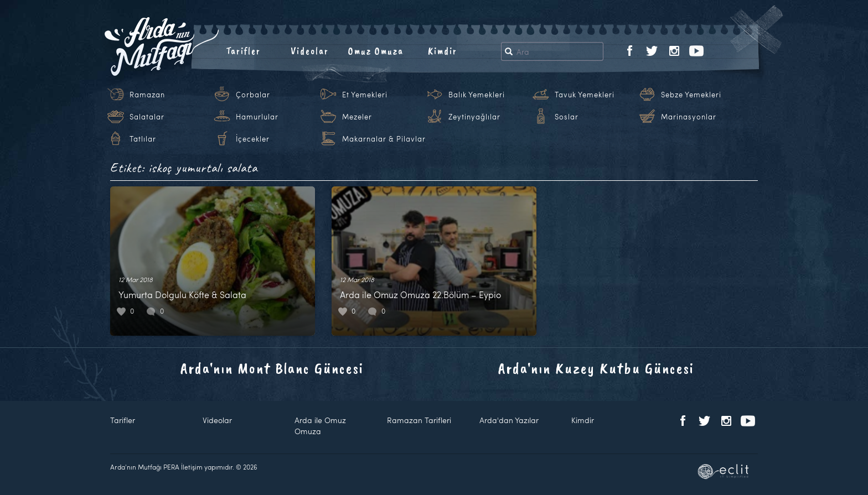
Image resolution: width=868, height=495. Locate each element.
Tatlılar (143, 139)
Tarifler (243, 51)
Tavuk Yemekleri (585, 95)
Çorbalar (253, 95)
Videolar (310, 51)
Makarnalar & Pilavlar (384, 139)
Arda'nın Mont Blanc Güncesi (272, 368)
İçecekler (253, 139)
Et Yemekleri (365, 95)
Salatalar (147, 117)
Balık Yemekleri (477, 95)
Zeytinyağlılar (474, 117)
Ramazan (147, 95)
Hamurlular (257, 117)
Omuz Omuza (376, 51)
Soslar (567, 117)
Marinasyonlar (689, 117)
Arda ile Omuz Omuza (320, 426)
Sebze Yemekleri (691, 95)
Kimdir (443, 51)
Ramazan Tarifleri (419, 420)
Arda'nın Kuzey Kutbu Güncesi (596, 368)
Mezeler (357, 117)
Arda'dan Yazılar (509, 420)
